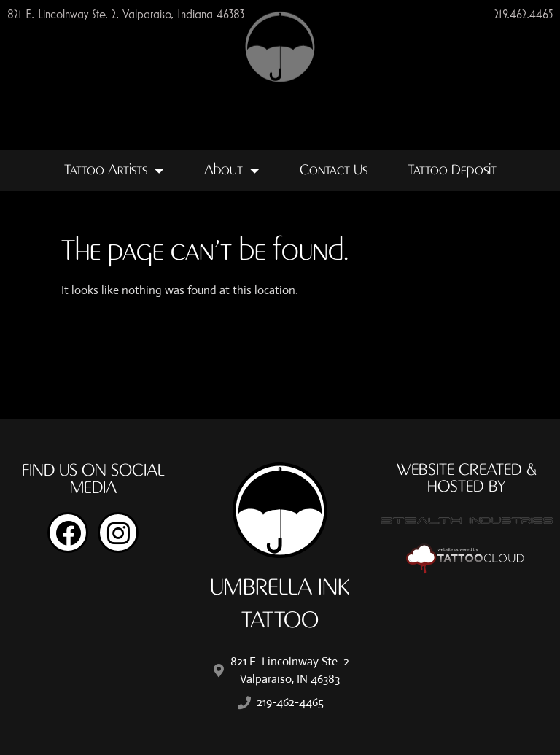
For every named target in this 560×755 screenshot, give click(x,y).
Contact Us (334, 170)
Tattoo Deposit (452, 170)
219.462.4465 (524, 13)
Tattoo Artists (114, 171)
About (232, 171)
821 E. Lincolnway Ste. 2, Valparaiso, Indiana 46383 (126, 13)
